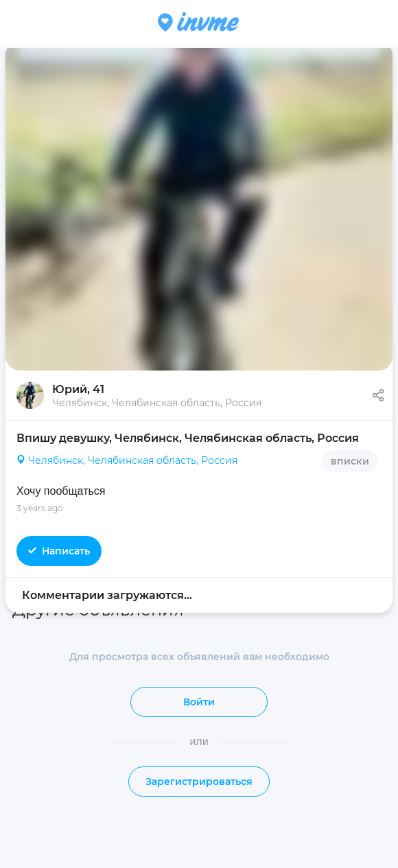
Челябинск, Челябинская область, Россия (127, 461)
